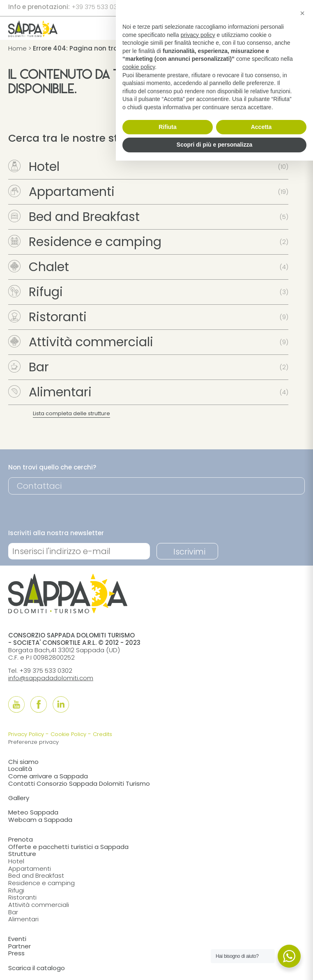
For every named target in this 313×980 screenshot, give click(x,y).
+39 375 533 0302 (98, 7)
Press (16, 953)
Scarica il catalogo (37, 968)
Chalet (39, 267)
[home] (33, 34)
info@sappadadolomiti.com (51, 678)
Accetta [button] (261, 127)
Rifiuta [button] (168, 127)
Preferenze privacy (33, 742)
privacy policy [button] (198, 35)
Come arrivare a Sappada (48, 776)
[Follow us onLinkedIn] (61, 704)
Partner (20, 946)
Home (17, 48)
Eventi (17, 939)
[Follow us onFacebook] (39, 704)
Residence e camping (85, 242)
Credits (102, 734)
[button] (302, 13)
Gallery (19, 798)
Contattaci (39, 486)
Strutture (22, 854)
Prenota (21, 839)
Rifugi (36, 292)
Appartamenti (61, 192)
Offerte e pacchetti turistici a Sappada (68, 847)
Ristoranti (47, 317)
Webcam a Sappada (40, 820)
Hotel (34, 167)
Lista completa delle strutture (71, 413)
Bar (29, 367)
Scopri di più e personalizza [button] (214, 145)
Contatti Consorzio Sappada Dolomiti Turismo (79, 783)
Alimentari (50, 392)
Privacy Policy (26, 734)
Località (20, 769)
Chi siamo (23, 762)
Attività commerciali (81, 342)
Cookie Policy (68, 734)
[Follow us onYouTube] (16, 704)
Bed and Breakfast (74, 217)
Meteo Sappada (33, 812)
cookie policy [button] (139, 67)
